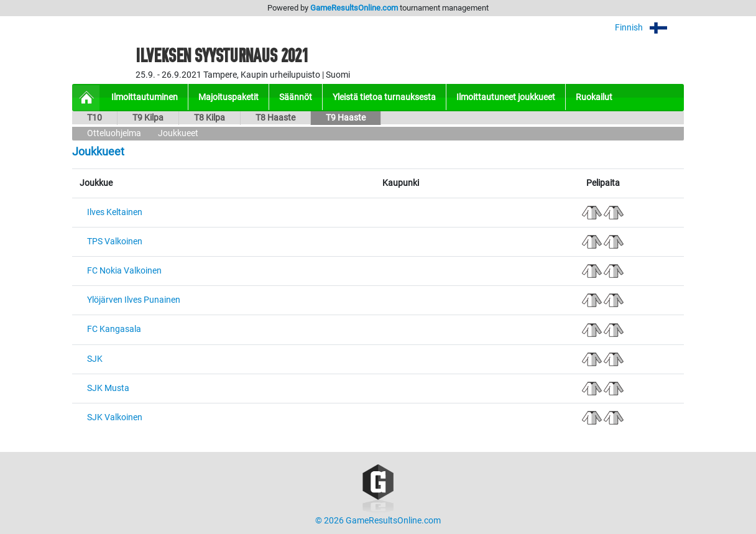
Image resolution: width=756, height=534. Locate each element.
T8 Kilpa (210, 118)
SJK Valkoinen (115, 417)
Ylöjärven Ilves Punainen (134, 300)
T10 (94, 118)
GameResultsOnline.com (354, 8)
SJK (95, 359)
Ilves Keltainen (115, 212)
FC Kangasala (114, 329)
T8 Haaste (275, 118)
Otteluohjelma (114, 133)
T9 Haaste (346, 118)
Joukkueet (178, 133)
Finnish (649, 28)
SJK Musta (108, 388)
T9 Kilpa (148, 118)
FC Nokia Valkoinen (124, 271)
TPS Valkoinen (115, 242)
